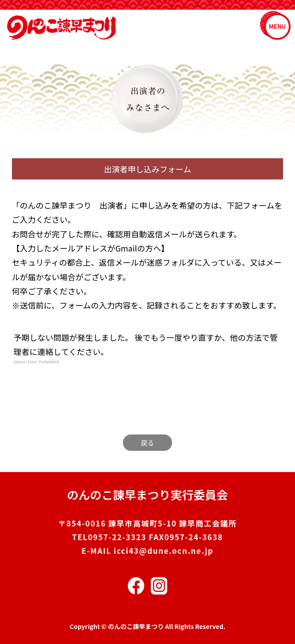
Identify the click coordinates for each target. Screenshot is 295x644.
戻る (147, 443)
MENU (278, 26)
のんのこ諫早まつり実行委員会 (147, 494)
